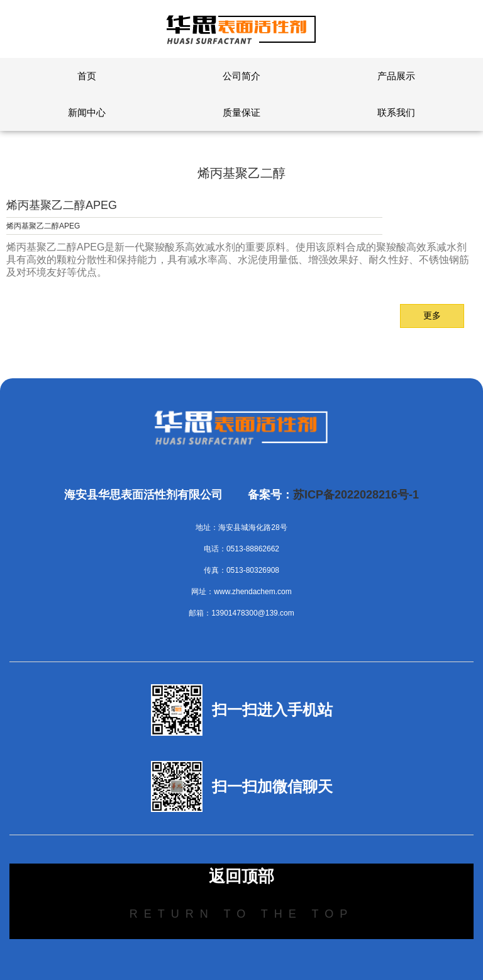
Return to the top (241, 914)
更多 (432, 315)
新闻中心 (87, 112)
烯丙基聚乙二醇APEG (62, 205)
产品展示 (396, 76)
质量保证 (241, 112)
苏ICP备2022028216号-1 (356, 495)
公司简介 (241, 76)
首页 (87, 76)
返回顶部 (241, 876)
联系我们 (396, 112)
